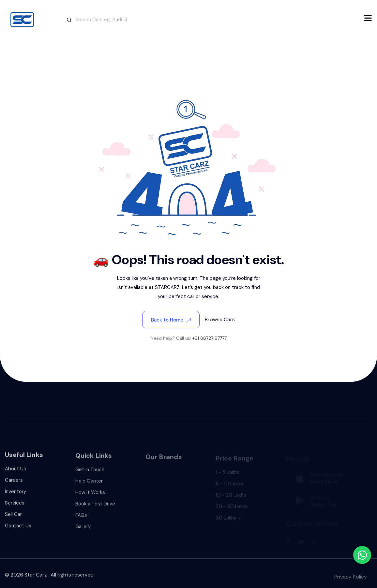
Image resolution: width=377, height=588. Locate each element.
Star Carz (36, 579)
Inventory (15, 496)
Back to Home (171, 320)
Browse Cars (220, 319)
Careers (14, 484)
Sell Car (13, 519)
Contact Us (18, 530)
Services (15, 507)
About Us (15, 473)
